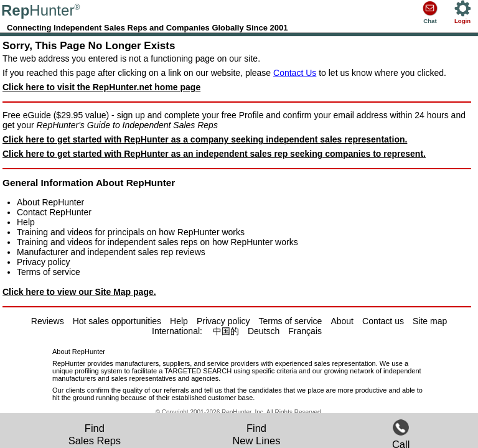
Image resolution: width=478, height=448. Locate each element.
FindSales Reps (95, 435)
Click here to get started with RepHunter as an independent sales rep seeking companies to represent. (214, 154)
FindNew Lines (256, 435)
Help (26, 222)
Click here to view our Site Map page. (79, 292)
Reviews (48, 321)
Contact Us (295, 73)
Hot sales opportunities (117, 321)
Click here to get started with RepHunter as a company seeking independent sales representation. (205, 139)
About (342, 321)
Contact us (383, 321)
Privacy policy (44, 262)
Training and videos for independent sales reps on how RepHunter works (157, 242)
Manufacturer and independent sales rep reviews (111, 252)
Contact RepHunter (54, 212)
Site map (430, 321)
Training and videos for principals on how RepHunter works (131, 232)
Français (305, 331)
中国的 (226, 331)
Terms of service (49, 272)
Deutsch (264, 331)
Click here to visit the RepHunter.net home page (101, 87)
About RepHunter (50, 202)
